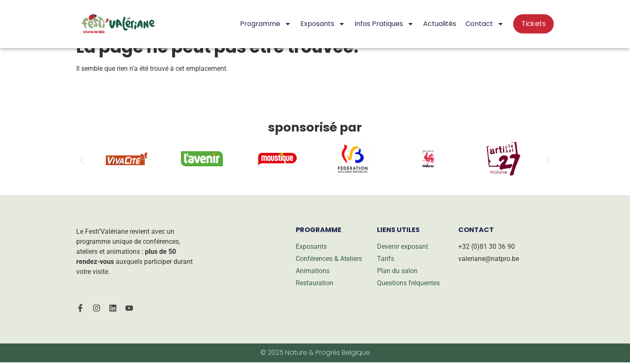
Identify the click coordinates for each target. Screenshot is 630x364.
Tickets (533, 24)
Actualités (440, 24)
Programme (266, 24)
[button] (81, 160)
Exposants (323, 24)
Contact (485, 24)
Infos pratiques (384, 24)
